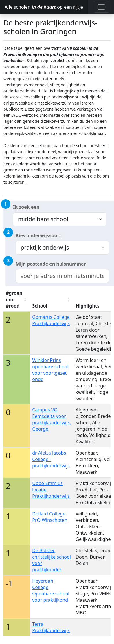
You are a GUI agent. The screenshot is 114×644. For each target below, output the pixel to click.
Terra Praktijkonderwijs (51, 627)
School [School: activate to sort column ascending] (40, 306)
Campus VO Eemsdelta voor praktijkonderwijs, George (52, 419)
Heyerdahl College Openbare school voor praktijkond (51, 590)
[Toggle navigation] (101, 7)
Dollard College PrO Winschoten (50, 517)
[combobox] (62, 276)
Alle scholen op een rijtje (44, 7)
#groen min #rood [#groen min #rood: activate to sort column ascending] (14, 299)
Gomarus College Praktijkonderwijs (51, 320)
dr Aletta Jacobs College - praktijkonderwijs (51, 459)
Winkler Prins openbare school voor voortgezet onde (50, 370)
